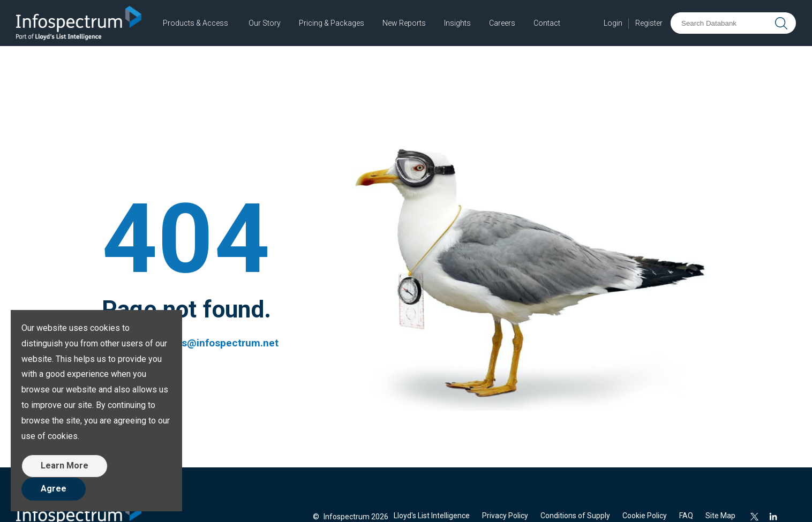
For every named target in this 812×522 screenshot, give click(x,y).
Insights (457, 23)
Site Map (720, 516)
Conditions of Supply (575, 516)
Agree (54, 489)
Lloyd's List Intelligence (432, 516)
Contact (547, 23)
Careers (502, 23)
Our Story (265, 23)
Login (613, 23)
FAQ (686, 516)
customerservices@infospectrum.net (190, 343)
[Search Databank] (721, 23)
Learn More (65, 466)
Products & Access (196, 23)
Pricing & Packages (332, 23)
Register (649, 23)
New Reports (404, 23)
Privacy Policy (505, 516)
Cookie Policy (645, 516)
